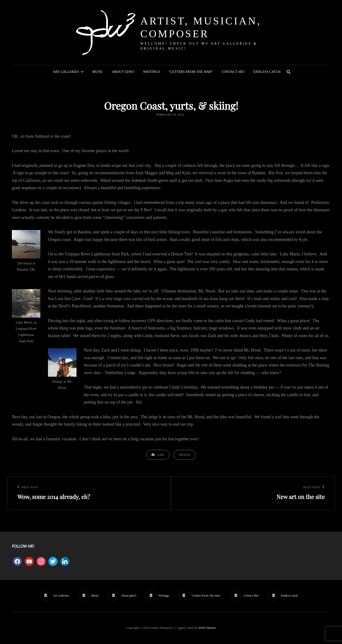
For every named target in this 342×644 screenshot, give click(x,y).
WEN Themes (207, 628)
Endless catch (267, 72)
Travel (185, 455)
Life (161, 455)
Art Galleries (66, 72)
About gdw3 (123, 72)
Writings (152, 72)
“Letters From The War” (191, 72)
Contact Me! (233, 72)
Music (98, 72)
